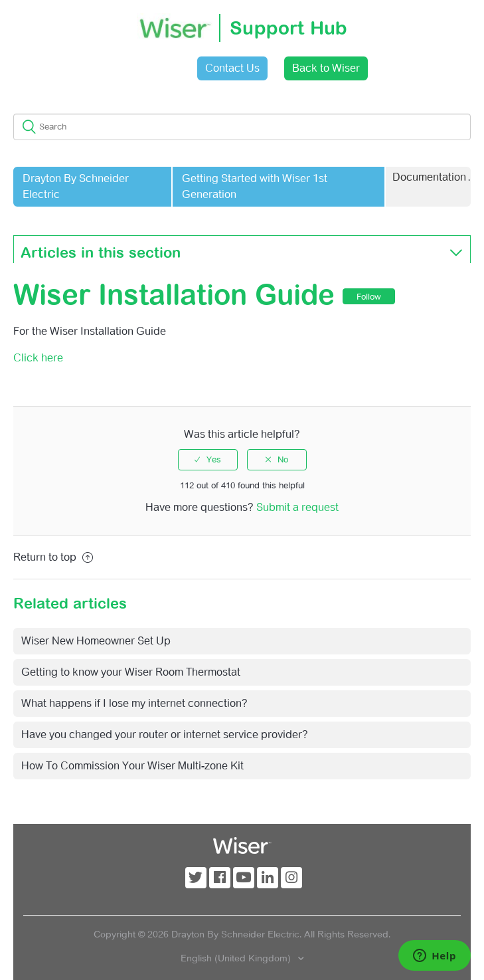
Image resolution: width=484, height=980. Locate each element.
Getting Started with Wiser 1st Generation (255, 186)
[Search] (242, 127)
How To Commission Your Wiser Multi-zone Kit (132, 766)
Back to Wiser (326, 68)
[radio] (208, 460)
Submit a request (297, 507)
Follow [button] (369, 297)
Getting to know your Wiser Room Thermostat (131, 672)
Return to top (53, 557)
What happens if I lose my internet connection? (134, 703)
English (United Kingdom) (237, 958)
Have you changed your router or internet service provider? (165, 735)
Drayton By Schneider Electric (76, 186)
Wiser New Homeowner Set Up (96, 641)
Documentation (429, 177)
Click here (38, 358)
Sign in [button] (154, 68)
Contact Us (232, 68)
